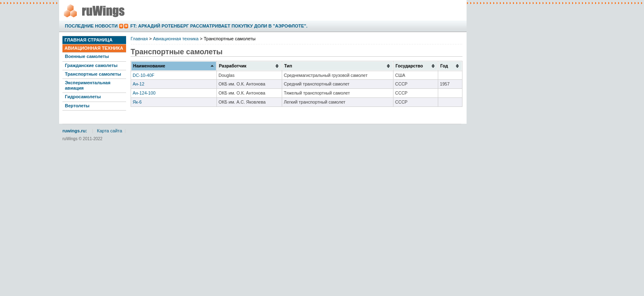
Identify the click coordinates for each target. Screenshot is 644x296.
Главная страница (89, 40)
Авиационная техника (94, 48)
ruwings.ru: (75, 131)
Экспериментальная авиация (88, 85)
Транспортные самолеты (93, 74)
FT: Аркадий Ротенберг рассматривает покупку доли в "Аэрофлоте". (219, 26)
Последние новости (91, 26)
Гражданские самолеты (91, 65)
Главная (139, 39)
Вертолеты (77, 106)
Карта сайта (109, 131)
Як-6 (137, 102)
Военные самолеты (87, 56)
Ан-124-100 (144, 93)
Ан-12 (138, 84)
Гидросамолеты (83, 97)
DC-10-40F (144, 75)
